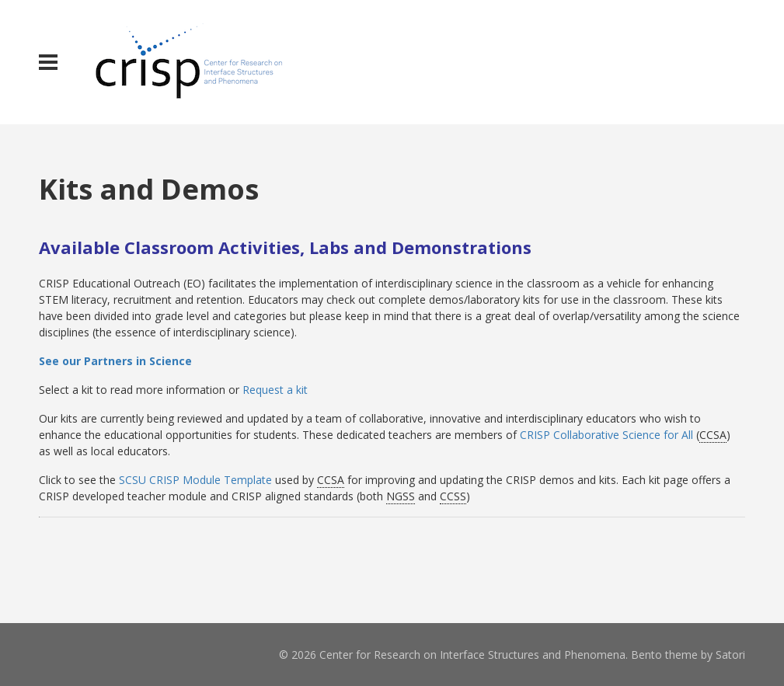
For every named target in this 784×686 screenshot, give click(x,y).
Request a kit (275, 390)
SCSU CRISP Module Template (195, 480)
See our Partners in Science (115, 361)
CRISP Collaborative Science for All (606, 435)
